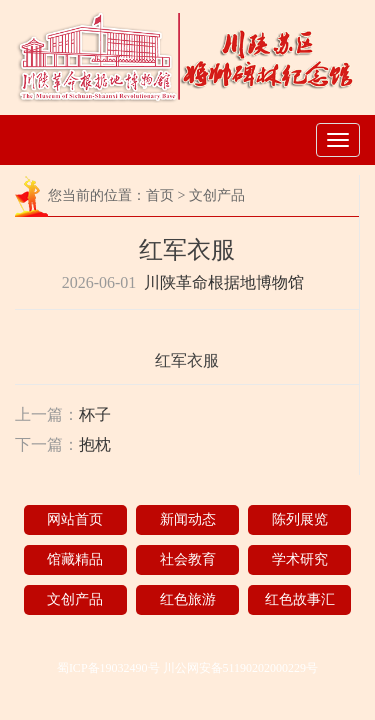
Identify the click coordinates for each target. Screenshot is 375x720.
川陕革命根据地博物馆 (224, 282)
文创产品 (217, 195)
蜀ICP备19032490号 (108, 668)
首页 (160, 195)
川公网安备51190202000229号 (241, 668)
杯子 (95, 414)
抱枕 (95, 444)
